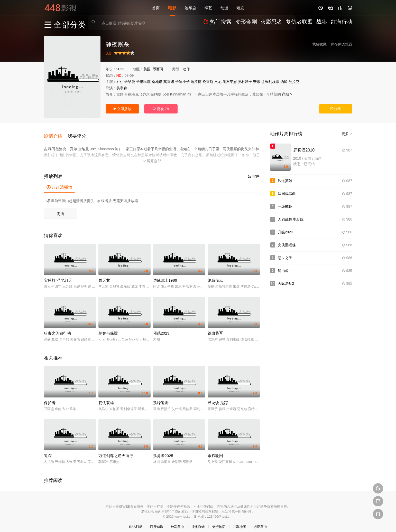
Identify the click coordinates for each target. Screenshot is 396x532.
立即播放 (122, 109)
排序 (254, 172)
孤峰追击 (161, 398)
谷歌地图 (240, 522)
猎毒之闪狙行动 (57, 328)
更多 (347, 134)
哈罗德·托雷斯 (202, 82)
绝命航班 (215, 275)
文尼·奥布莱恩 (226, 82)
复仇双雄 (106, 398)
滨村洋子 (245, 82)
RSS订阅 (136, 522)
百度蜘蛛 (156, 522)
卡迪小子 (182, 82)
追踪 (48, 451)
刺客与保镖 (108, 328)
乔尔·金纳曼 (126, 82)
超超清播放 (59, 182)
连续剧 (191, 8)
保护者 (50, 398)
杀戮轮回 (215, 451)
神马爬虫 (177, 522)
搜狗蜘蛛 (198, 522)
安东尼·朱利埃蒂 (266, 82)
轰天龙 (104, 275)
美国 (147, 69)
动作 (186, 69)
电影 (172, 8)
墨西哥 (158, 69)
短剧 (240, 8)
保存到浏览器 (342, 44)
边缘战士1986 (165, 275)
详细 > (287, 94)
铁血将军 (215, 328)
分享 (336, 109)
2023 (120, 69)
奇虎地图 (219, 522)
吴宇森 (122, 88)
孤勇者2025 (163, 451)
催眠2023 (161, 328)
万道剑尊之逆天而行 (116, 451)
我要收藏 (319, 44)
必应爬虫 (260, 522)
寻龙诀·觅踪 (218, 398)
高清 (60, 209)
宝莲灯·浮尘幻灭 (58, 275)
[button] (56, 133)
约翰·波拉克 (290, 82)
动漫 (224, 8)
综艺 (208, 8)
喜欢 (161, 109)
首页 (156, 8)
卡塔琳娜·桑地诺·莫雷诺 (155, 82)
